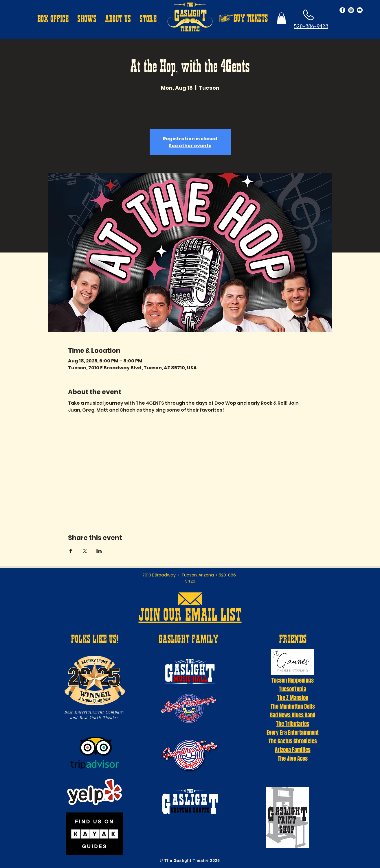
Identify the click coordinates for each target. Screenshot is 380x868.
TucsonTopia (293, 689)
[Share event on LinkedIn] (99, 551)
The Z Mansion (293, 698)
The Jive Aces (293, 758)
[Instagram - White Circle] (351, 10)
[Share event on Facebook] (71, 551)
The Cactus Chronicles (293, 741)
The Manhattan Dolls (293, 706)
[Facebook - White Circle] (342, 10)
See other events (190, 146)
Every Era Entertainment (293, 732)
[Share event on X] (85, 551)
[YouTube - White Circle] (360, 10)
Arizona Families (293, 750)
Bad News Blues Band (293, 715)
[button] (53, 20)
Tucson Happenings (293, 680)
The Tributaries (293, 724)
